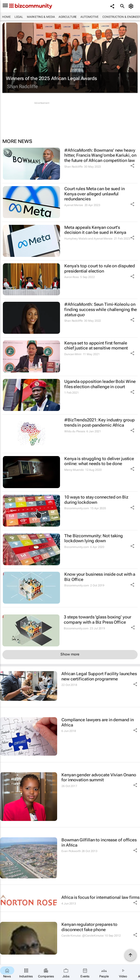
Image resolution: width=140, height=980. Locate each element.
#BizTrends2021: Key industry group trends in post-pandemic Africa (100, 422)
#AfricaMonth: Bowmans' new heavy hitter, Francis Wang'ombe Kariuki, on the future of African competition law (100, 155)
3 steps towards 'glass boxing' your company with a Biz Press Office (97, 620)
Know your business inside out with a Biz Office (100, 577)
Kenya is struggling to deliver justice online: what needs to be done (99, 461)
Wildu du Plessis (75, 431)
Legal (19, 17)
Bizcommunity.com (77, 508)
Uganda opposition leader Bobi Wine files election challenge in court (100, 384)
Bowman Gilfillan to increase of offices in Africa (99, 842)
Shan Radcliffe (22, 86)
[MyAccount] (132, 6)
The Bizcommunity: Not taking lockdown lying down (94, 538)
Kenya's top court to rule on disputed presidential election (100, 268)
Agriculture (68, 17)
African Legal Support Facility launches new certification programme (99, 676)
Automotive (90, 17)
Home (6, 17)
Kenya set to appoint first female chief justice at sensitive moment (96, 346)
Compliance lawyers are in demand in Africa (98, 722)
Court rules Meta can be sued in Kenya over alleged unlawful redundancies (95, 194)
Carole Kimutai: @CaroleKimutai (83, 936)
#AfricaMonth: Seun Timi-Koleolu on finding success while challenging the (101, 309)
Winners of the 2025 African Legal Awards (51, 78)
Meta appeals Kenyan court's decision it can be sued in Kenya (95, 230)
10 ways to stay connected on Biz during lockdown (96, 500)
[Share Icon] (132, 166)
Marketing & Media (41, 17)
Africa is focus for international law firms (100, 897)
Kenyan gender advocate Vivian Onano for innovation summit (99, 777)
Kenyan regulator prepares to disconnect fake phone (89, 927)
